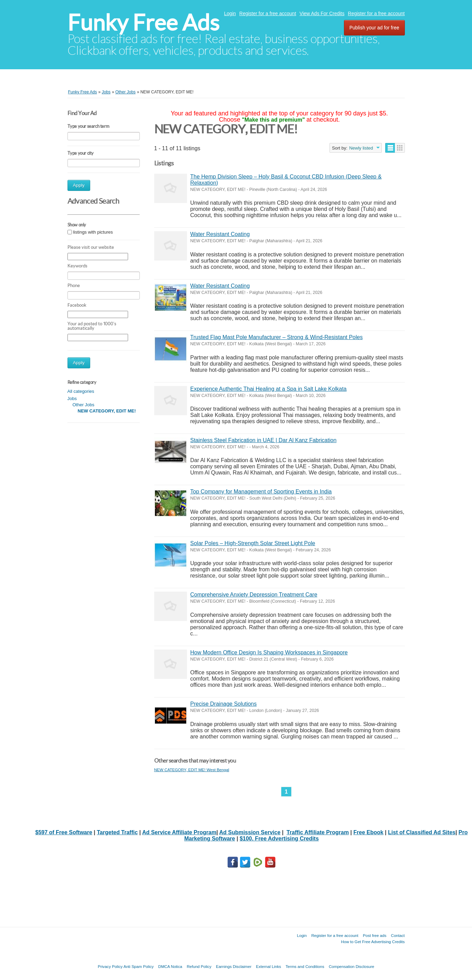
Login (230, 13)
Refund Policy (199, 966)
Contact (398, 935)
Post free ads (375, 935)
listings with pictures (93, 232)
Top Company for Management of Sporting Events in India (261, 492)
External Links (269, 966)
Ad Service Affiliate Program (179, 832)
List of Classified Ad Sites (422, 832)
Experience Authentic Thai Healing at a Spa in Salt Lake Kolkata (269, 389)
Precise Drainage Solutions (224, 704)
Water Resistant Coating (220, 234)
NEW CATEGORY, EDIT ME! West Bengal (192, 770)
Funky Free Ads (143, 23)
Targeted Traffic (117, 832)
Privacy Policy (110, 966)
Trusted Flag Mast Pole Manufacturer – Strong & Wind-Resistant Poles (277, 337)
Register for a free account (268, 13)
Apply (79, 185)
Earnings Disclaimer (234, 966)
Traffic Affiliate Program (318, 832)
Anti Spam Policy (139, 966)
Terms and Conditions (305, 966)
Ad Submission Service (250, 832)
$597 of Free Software (64, 832)
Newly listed (361, 148)
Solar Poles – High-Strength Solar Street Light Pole (253, 543)
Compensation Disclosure (352, 966)
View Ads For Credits (322, 13)
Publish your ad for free (374, 28)
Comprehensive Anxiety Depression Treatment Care (254, 595)
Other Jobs (84, 405)
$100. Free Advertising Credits (279, 839)
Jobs (72, 399)
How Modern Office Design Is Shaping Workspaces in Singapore (269, 652)
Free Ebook (369, 832)
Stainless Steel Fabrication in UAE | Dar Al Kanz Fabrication (264, 440)
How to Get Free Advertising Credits (373, 942)
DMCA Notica (170, 966)
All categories (81, 391)
